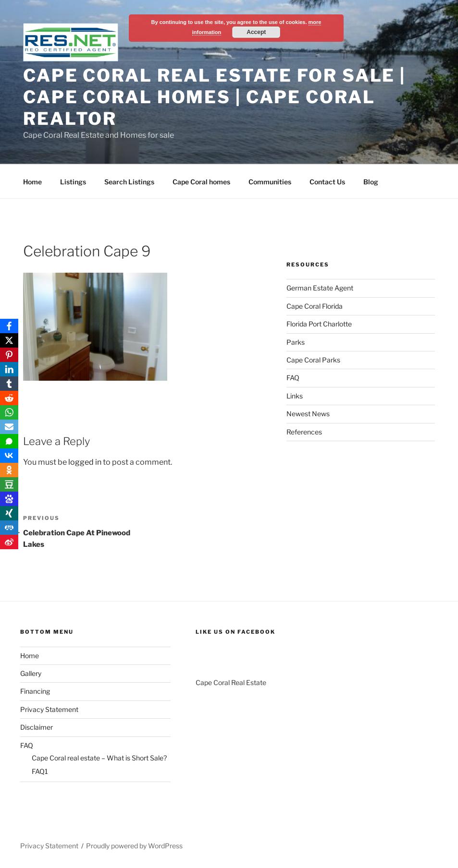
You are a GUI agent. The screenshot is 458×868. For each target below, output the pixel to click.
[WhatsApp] (9, 412)
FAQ (293, 378)
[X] (9, 340)
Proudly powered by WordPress (134, 846)
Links (295, 396)
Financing (35, 691)
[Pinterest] (9, 355)
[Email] (9, 427)
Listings (73, 182)
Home (32, 182)
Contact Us (327, 182)
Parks (296, 342)
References (304, 432)
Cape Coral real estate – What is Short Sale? (99, 758)
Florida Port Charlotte (319, 324)
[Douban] (9, 484)
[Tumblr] (9, 384)
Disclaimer (37, 727)
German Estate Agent (320, 288)
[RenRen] (9, 528)
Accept (256, 32)
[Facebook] (9, 326)
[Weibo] (9, 542)
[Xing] (9, 513)
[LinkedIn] (9, 369)
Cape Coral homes (201, 182)
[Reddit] (9, 398)
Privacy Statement (49, 709)
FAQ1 (40, 771)
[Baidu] (9, 499)
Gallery (31, 673)
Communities (270, 182)
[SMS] (9, 441)
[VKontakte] (9, 456)
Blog (371, 182)
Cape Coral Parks (313, 360)
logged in (85, 462)
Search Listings (129, 182)
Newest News (308, 414)
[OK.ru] (9, 470)
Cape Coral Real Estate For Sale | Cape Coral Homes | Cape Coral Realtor (214, 97)
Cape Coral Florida (315, 306)
